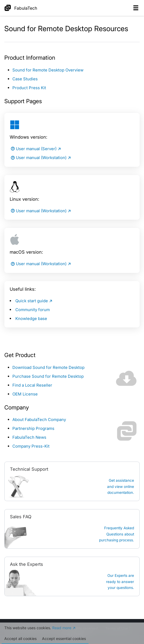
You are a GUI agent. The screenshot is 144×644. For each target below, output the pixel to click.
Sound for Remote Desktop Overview (48, 70)
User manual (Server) (33, 149)
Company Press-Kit (31, 446)
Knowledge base (31, 319)
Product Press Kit (29, 88)
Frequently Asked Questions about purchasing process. (117, 534)
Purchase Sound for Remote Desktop (48, 376)
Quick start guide (32, 301)
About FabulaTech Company (39, 420)
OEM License (25, 394)
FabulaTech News (29, 437)
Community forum (33, 310)
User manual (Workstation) (38, 158)
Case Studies (25, 79)
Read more (62, 628)
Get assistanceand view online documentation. (121, 486)
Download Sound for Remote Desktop (48, 367)
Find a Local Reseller (32, 385)
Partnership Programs (33, 428)
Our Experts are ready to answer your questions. (120, 582)
